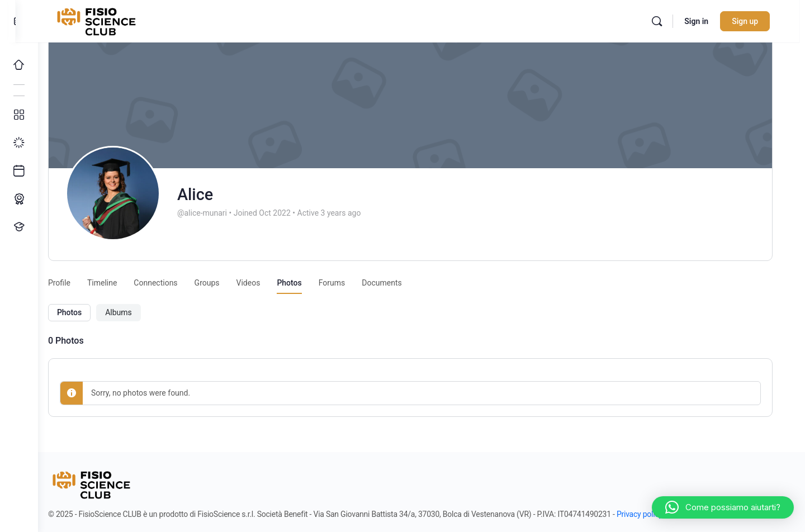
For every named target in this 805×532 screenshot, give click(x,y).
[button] (723, 507)
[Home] (19, 65)
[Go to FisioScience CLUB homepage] (113, 20)
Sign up (757, 21)
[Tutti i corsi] (19, 115)
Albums (132, 312)
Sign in (708, 21)
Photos (83, 312)
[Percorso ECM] (19, 199)
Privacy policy (653, 514)
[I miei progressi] (19, 143)
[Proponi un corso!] (19, 227)
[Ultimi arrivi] (19, 171)
